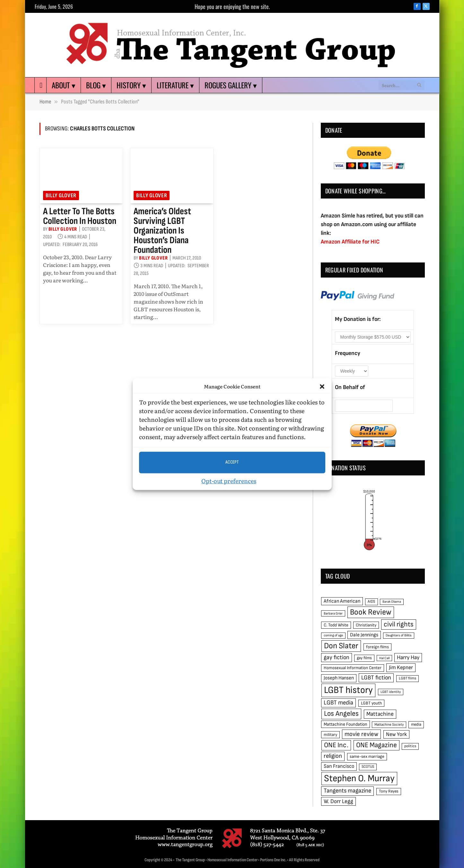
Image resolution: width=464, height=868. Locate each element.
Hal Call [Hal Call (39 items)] (384, 658)
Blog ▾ (96, 85)
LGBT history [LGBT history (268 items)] (348, 690)
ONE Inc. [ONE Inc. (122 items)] (336, 745)
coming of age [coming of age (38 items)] (333, 635)
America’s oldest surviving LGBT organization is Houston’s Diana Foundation (162, 231)
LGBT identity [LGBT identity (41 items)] (391, 692)
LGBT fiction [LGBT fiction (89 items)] (376, 678)
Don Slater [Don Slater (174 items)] (341, 646)
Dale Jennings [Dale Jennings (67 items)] (364, 635)
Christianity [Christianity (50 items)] (366, 625)
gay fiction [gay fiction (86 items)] (337, 657)
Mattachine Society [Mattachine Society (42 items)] (389, 725)
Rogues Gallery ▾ (231, 85)
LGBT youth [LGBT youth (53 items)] (371, 703)
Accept (232, 462)
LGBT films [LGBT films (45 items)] (407, 678)
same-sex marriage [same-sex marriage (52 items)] (367, 757)
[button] (322, 387)
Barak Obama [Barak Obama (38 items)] (392, 602)
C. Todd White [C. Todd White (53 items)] (336, 625)
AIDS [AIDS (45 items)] (372, 602)
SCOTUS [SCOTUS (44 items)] (368, 767)
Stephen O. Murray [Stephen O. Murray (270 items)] (359, 779)
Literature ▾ (175, 85)
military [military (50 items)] (330, 735)
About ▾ (64, 85)
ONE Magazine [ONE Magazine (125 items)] (376, 745)
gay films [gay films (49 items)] (364, 658)
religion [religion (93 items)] (333, 756)
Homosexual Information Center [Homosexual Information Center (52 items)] (353, 668)
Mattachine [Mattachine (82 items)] (380, 714)
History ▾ (131, 85)
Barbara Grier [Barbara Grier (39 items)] (333, 613)
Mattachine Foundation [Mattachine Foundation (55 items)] (346, 724)
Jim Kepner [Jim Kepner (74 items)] (401, 668)
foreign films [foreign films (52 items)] (377, 647)
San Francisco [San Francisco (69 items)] (339, 766)
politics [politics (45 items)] (410, 746)
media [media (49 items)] (416, 724)
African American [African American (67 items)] (342, 601)
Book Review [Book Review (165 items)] (371, 612)
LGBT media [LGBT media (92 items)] (338, 703)
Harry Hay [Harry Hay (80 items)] (408, 657)
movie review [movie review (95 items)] (361, 734)
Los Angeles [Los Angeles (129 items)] (341, 714)
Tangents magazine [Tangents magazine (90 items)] (347, 791)
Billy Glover (61, 195)
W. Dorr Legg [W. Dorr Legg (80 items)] (338, 801)
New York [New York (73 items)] (396, 734)
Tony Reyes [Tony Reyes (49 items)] (389, 791)
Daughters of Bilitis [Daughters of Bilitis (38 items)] (399, 635)
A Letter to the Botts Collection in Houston (80, 216)
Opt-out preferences (229, 481)
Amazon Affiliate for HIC (350, 242)
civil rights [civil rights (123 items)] (399, 624)
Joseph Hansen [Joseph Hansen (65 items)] (339, 678)
